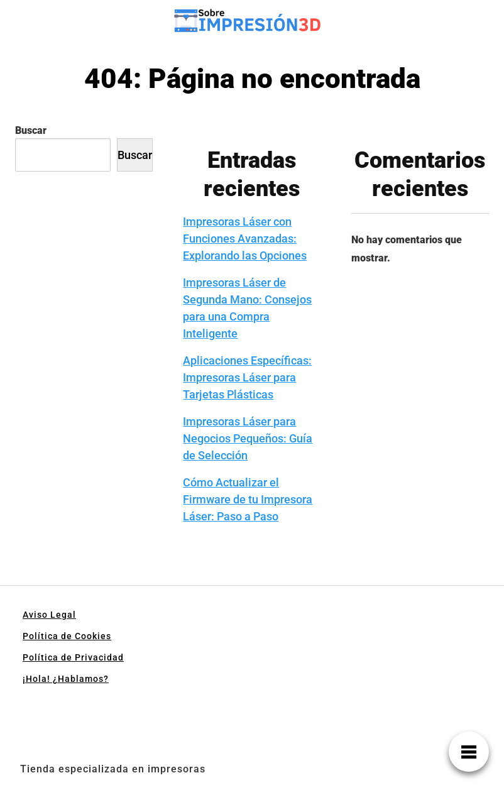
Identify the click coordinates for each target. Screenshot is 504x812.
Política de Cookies (67, 636)
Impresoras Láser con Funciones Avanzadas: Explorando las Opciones (245, 239)
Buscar (31, 130)
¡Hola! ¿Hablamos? (66, 679)
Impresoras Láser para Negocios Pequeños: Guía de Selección (248, 438)
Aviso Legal (49, 615)
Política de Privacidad (73, 657)
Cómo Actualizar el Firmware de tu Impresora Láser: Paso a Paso (248, 499)
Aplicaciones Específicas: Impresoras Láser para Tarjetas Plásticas (247, 377)
